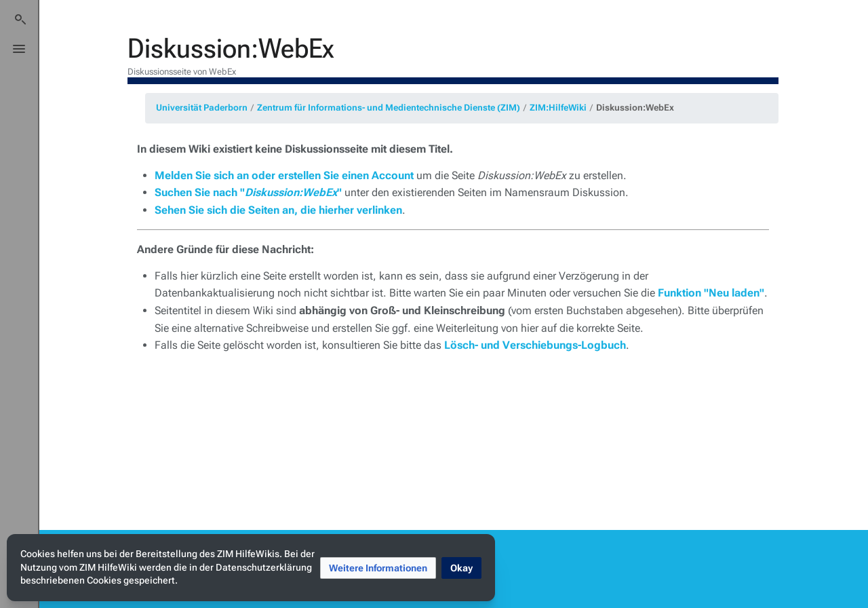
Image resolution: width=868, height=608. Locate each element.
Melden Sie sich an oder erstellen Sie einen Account (284, 175)
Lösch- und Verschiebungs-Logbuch (535, 345)
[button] (378, 568)
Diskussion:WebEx (635, 108)
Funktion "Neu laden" (711, 293)
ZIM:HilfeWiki (558, 108)
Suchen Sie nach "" (248, 192)
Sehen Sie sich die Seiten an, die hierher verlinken (278, 210)
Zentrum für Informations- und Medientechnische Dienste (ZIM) (389, 108)
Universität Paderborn (202, 108)
